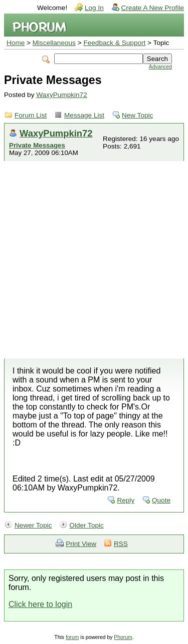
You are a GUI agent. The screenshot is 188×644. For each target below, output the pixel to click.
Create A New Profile (153, 8)
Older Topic (86, 525)
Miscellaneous (54, 43)
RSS (121, 544)
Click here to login (40, 604)
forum (72, 637)
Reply (126, 500)
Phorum (123, 637)
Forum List (31, 115)
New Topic (137, 115)
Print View (81, 544)
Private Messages (37, 145)
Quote (161, 500)
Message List (84, 115)
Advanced (160, 67)
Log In (94, 8)
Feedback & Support (114, 43)
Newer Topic (33, 525)
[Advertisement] (94, 260)
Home (16, 43)
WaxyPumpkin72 (62, 95)
